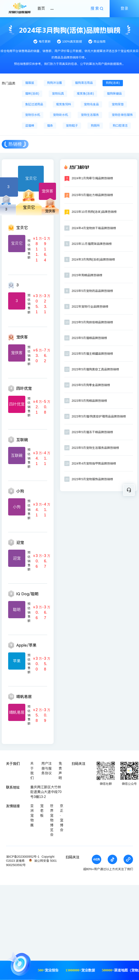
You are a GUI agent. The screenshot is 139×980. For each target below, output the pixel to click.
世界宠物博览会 (52, 820)
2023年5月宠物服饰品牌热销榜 (92, 479)
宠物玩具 (58, 94)
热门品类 (9, 83)
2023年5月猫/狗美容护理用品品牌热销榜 (99, 416)
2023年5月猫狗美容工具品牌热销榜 (95, 369)
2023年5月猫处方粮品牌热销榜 (92, 195)
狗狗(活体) (113, 83)
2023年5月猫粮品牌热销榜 (89, 338)
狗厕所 (95, 126)
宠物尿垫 (118, 104)
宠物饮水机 (33, 115)
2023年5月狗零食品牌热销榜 (91, 385)
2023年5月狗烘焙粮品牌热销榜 (92, 322)
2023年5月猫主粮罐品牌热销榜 (92, 354)
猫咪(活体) (32, 94)
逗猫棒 (30, 126)
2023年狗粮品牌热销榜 (87, 275)
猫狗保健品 (114, 94)
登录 (124, 8)
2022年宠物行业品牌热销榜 (90, 307)
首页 (41, 8)
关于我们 (32, 771)
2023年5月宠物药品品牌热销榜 (92, 291)
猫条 (50, 126)
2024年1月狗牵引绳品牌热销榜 (92, 178)
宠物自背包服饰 (122, 115)
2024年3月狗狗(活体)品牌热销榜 (93, 259)
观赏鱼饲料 (63, 104)
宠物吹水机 (60, 115)
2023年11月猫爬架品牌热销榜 (92, 244)
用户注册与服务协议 (47, 768)
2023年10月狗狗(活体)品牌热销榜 (94, 212)
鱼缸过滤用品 (34, 104)
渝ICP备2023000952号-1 (23, 857)
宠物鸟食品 (91, 104)
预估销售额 (29, 249)
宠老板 (42, 811)
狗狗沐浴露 (54, 83)
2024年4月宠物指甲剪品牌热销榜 (94, 463)
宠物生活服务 (90, 115)
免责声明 (60, 771)
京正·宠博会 (62, 818)
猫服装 (30, 83)
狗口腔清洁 (120, 126)
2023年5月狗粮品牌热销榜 (89, 401)
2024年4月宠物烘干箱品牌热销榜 (94, 228)
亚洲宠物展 (32, 815)
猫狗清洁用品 (84, 83)
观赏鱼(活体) (85, 94)
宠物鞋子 (72, 126)
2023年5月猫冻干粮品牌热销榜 (92, 432)
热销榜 (15, 144)
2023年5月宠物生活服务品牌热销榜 (95, 448)
